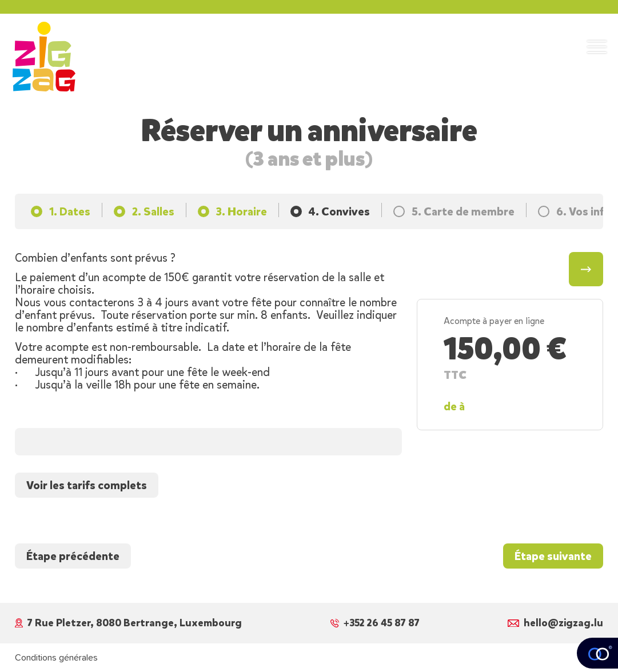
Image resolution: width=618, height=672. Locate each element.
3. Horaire (242, 211)
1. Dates (70, 211)
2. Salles (153, 211)
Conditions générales (56, 658)
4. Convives (339, 211)
